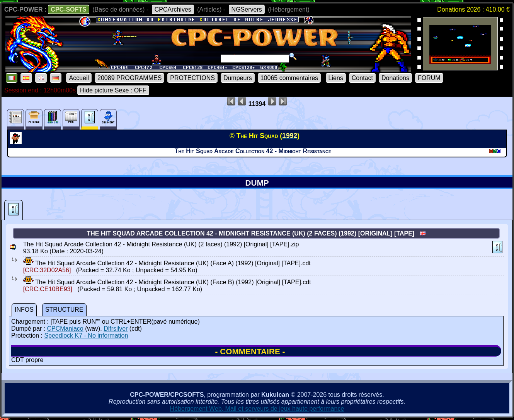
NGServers (247, 9)
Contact (362, 78)
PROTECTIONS (192, 78)
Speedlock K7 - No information (86, 335)
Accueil (79, 78)
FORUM (429, 78)
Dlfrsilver (116, 329)
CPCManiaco (65, 329)
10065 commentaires (289, 78)
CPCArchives (173, 9)
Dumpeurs (238, 78)
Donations (395, 78)
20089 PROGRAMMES (129, 78)
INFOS (24, 310)
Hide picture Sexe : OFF (113, 90)
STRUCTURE (64, 310)
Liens (336, 78)
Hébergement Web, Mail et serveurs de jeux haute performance (257, 409)
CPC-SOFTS (68, 9)
